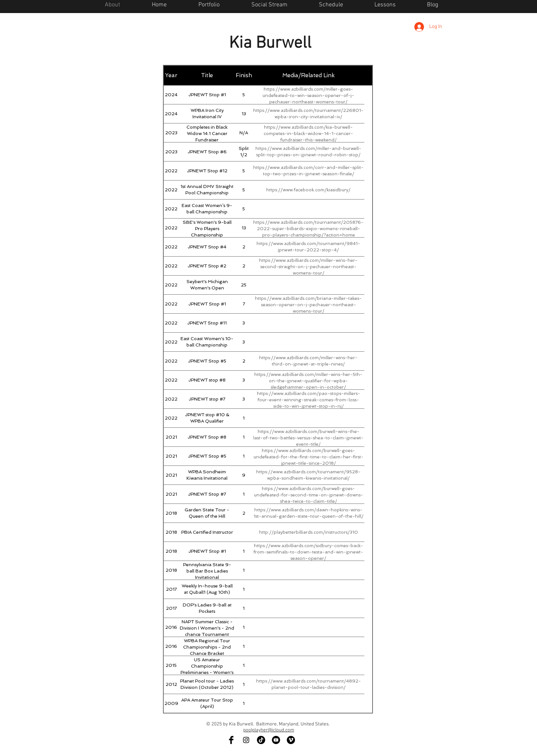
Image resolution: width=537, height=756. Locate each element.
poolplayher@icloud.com (269, 730)
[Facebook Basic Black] (231, 740)
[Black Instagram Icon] (246, 740)
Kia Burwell (270, 44)
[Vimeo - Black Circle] (291, 740)
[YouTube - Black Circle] (276, 740)
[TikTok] (261, 740)
